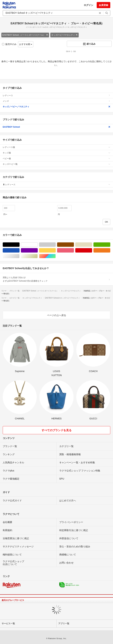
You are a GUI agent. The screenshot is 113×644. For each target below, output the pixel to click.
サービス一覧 (8, 623)
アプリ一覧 (64, 623)
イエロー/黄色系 (56, 250)
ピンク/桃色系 (74, 250)
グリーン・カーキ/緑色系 (110, 245)
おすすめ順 (26, 44)
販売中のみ (9, 44)
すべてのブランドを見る (57, 430)
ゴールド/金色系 (38, 256)
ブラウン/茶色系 (74, 245)
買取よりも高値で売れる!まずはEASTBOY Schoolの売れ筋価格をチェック (57, 279)
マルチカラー (56, 256)
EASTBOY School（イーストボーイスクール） (25, 35)
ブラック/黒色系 (19, 245)
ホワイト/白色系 (38, 245)
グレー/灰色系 (56, 245)
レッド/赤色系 (92, 250)
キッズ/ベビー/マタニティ (64, 35)
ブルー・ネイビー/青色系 (19, 250)
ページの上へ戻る (57, 315)
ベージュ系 (92, 245)
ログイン (89, 5)
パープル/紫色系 (38, 250)
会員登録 (103, 5)
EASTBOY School (57, 127)
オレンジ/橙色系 (110, 250)
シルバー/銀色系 (19, 256)
